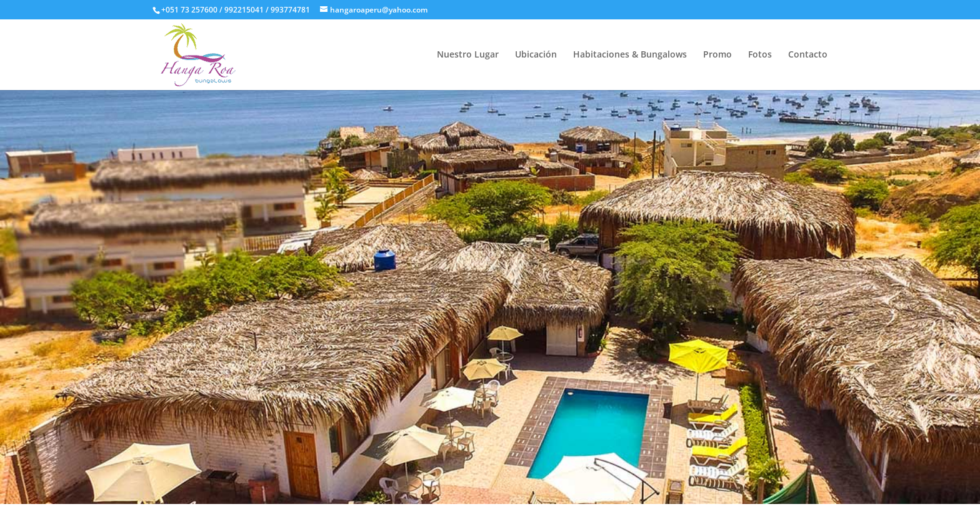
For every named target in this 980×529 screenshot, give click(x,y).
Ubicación (536, 55)
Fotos (760, 55)
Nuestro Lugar (468, 55)
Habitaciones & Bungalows (630, 55)
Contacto (808, 55)
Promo (717, 55)
